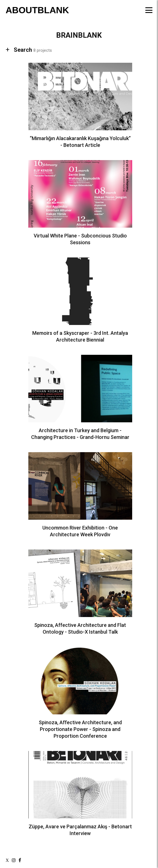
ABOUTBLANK (37, 10)
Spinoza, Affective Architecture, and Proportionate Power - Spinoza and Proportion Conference (80, 729)
